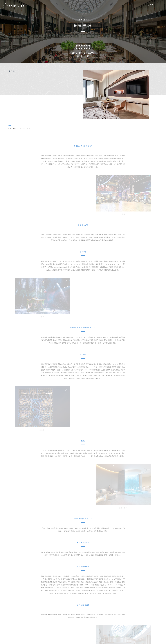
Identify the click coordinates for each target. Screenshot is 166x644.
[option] (116, 94)
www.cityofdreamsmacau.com (19, 129)
